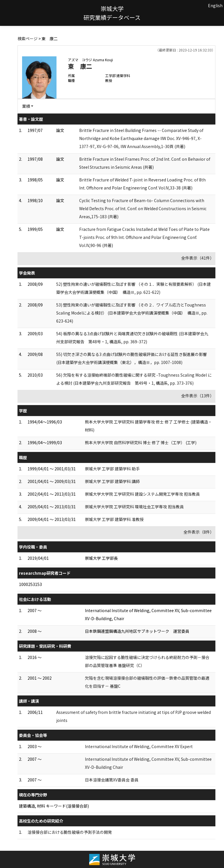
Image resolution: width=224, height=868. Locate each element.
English (215, 5)
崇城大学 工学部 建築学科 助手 (112, 469)
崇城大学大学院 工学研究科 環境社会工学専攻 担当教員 (134, 507)
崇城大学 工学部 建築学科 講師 (112, 481)
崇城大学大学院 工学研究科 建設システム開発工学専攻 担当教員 (142, 494)
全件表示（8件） (199, 532)
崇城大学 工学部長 (101, 558)
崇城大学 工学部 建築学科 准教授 (114, 519)
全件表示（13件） (198, 396)
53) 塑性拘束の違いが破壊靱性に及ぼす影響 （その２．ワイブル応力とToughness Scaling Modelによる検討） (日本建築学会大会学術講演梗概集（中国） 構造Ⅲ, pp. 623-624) (132, 313)
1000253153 (30, 584)
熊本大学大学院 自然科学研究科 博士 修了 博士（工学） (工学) (141, 442)
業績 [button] (26, 106)
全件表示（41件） (198, 258)
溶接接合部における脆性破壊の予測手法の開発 (70, 832)
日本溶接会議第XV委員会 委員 (112, 780)
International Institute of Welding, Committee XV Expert (139, 746)
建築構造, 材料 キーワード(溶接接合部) (54, 806)
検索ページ (28, 39)
